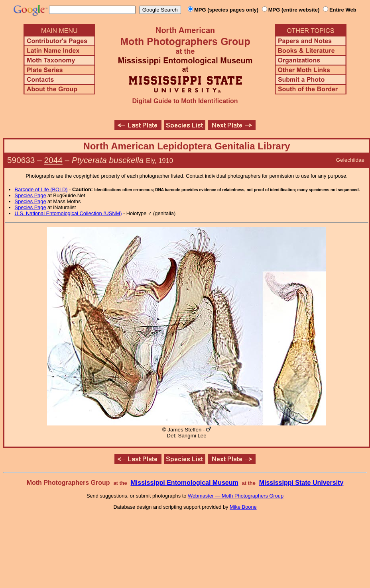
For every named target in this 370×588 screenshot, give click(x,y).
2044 (53, 160)
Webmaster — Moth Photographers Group (236, 496)
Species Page (31, 195)
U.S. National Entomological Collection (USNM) (68, 213)
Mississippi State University (301, 483)
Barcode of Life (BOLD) (41, 189)
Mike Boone (243, 507)
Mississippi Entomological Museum (184, 483)
